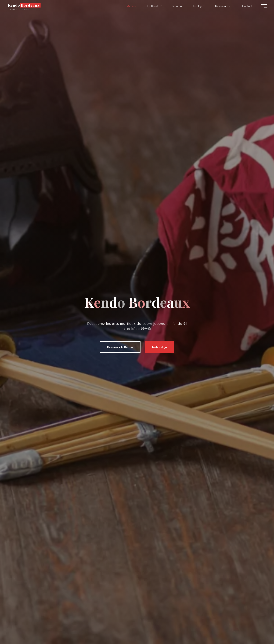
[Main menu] (264, 6)
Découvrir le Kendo (120, 347)
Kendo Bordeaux (24, 5)
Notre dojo (159, 347)
